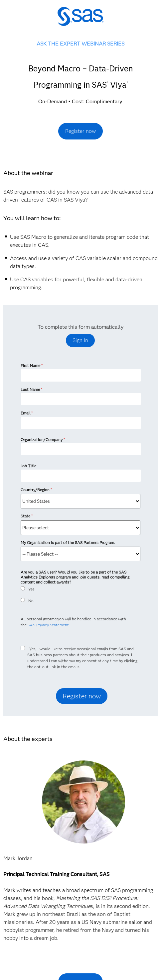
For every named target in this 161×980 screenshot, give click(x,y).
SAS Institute (80, 21)
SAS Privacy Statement (48, 625)
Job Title (28, 466)
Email (26, 413)
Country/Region (36, 490)
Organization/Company (43, 440)
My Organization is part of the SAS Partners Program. (68, 542)
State (26, 516)
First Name (31, 365)
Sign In (80, 340)
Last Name (31, 389)
